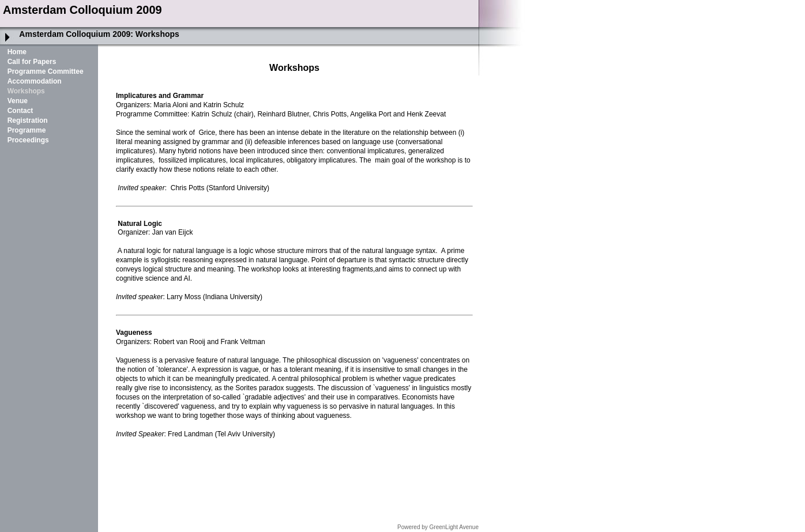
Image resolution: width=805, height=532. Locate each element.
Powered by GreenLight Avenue (438, 527)
